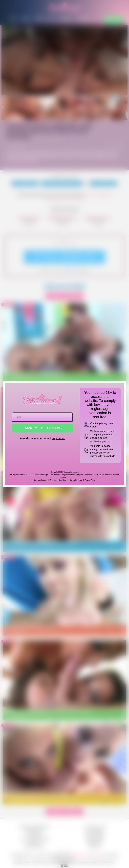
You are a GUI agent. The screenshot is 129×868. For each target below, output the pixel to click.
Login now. (58, 438)
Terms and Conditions (58, 480)
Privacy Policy (90, 480)
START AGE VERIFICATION (42, 428)
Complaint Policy (76, 480)
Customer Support (40, 480)
